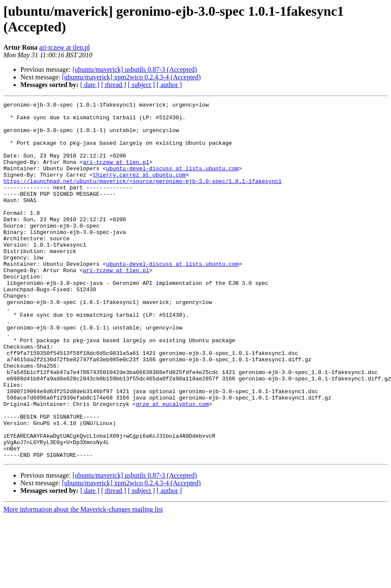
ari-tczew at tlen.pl (65, 47)
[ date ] (90, 85)
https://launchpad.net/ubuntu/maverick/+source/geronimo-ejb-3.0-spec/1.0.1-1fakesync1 (142, 197)
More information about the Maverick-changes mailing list (83, 581)
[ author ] (169, 85)
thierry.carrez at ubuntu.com (139, 190)
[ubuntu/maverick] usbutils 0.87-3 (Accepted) (135, 69)
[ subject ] (141, 85)
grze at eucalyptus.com (172, 465)
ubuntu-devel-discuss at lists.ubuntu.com (172, 182)
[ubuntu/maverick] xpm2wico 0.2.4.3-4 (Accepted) (131, 77)
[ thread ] (114, 85)
